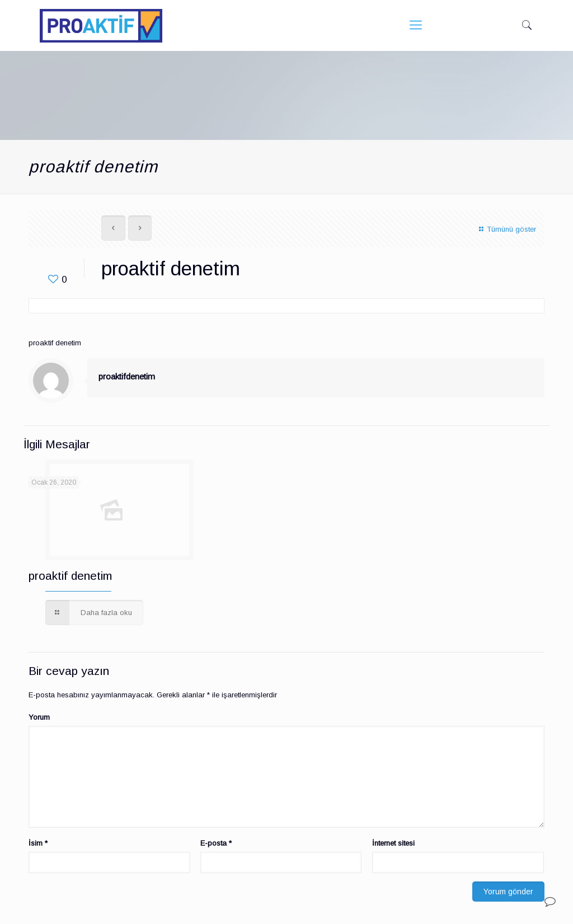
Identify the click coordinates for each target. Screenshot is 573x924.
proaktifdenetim (127, 376)
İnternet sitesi (393, 843)
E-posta (216, 843)
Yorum (39, 717)
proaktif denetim (70, 576)
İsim (38, 843)
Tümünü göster (506, 229)
